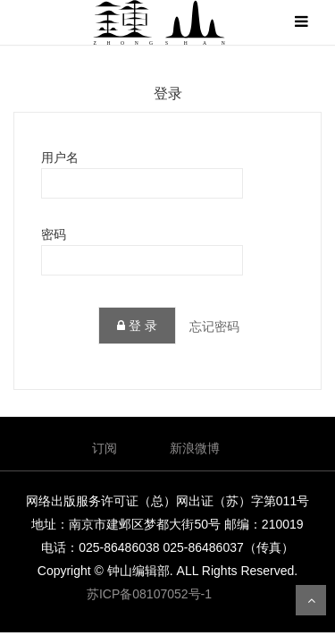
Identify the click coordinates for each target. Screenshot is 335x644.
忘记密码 (214, 326)
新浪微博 (195, 448)
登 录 (137, 326)
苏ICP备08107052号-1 (149, 594)
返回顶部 (311, 600)
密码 (54, 234)
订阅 (105, 448)
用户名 (60, 157)
